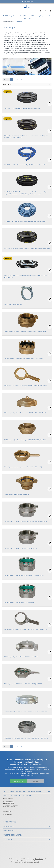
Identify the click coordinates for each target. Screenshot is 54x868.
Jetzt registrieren (18, 781)
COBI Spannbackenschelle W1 (13, 304)
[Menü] (4, 12)
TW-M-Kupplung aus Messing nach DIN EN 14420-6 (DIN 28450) (23, 467)
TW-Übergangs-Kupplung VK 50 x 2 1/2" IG (16, 494)
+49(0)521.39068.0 (9, 802)
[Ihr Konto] (50, 12)
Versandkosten (39, 859)
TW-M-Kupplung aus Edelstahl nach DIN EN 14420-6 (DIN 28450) (23, 684)
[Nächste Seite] (18, 80)
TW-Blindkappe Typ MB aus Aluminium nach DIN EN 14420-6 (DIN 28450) (25, 711)
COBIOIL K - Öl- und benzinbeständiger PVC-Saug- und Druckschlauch (25, 221)
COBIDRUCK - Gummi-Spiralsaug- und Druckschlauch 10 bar (22, 109)
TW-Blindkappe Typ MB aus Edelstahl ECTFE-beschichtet (21, 657)
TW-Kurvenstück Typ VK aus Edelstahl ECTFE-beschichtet (21, 548)
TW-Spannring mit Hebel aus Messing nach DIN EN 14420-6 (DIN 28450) (25, 386)
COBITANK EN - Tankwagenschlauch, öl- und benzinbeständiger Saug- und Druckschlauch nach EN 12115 (26, 137)
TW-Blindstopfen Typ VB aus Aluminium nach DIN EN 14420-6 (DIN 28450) (26, 738)
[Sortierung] (27, 84)
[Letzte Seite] (21, 80)
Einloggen (36, 781)
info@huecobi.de (10, 803)
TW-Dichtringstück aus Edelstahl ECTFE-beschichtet (19, 603)
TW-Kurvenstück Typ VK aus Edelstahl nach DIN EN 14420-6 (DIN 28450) (25, 521)
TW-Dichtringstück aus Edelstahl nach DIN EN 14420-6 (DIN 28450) (24, 575)
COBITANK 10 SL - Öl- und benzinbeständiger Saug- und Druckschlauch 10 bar (27, 248)
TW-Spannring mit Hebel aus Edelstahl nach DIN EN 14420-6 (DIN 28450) (25, 630)
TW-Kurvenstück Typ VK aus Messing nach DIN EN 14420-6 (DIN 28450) (25, 332)
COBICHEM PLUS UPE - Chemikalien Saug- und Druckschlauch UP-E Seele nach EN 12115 (26, 276)
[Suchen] (40, 12)
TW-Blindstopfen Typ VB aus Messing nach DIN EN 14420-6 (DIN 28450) (25, 440)
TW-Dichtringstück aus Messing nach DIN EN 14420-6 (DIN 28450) (23, 359)
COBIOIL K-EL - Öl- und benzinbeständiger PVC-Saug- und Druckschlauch (26, 165)
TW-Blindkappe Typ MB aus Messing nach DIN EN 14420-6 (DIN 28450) (25, 413)
